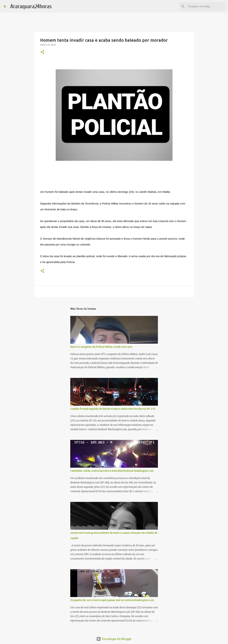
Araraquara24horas (31, 6)
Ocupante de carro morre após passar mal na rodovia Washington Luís (112, 600)
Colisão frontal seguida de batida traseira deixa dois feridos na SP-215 (113, 409)
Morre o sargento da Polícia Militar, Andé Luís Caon (101, 347)
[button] (42, 52)
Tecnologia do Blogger (114, 639)
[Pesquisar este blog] (206, 6)
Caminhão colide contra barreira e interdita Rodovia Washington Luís (112, 471)
